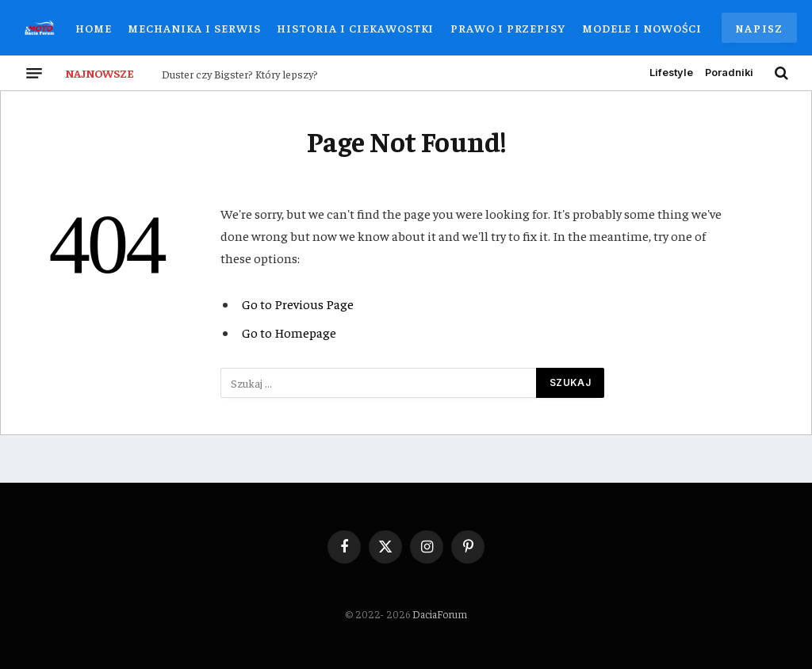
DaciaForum (440, 614)
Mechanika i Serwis (194, 28)
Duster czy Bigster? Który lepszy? (240, 74)
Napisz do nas (759, 32)
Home (94, 28)
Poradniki (729, 73)
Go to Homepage (289, 333)
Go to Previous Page (298, 304)
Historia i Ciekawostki (355, 28)
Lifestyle (671, 73)
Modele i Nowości (642, 28)
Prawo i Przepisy (508, 28)
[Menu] (34, 73)
